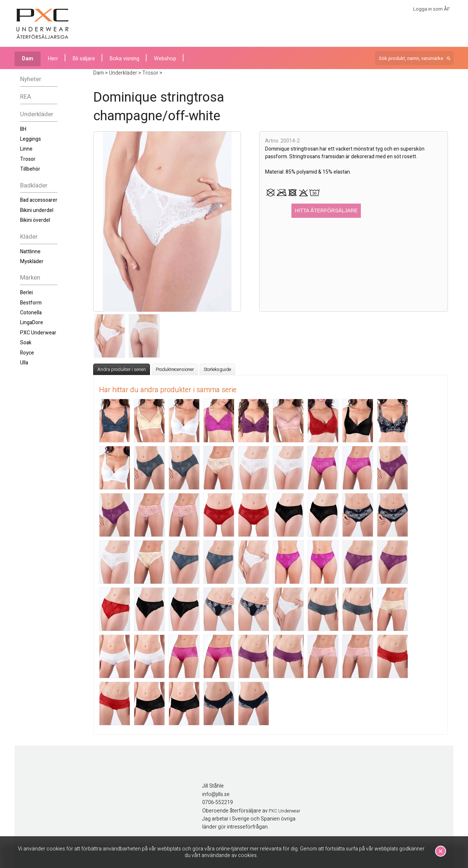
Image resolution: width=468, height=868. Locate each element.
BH (23, 129)
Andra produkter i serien (122, 369)
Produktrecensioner (175, 369)
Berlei (27, 293)
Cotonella (31, 313)
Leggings (31, 139)
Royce (27, 353)
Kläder (29, 237)
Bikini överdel (35, 220)
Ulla (24, 363)
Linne (26, 149)
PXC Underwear (38, 333)
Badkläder (34, 185)
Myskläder (32, 261)
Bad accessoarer (39, 200)
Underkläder (37, 114)
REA (26, 97)
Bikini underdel (37, 210)
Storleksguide (217, 369)
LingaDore (32, 323)
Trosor (28, 159)
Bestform (31, 303)
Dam (28, 59)
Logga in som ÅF (431, 9)
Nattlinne (30, 252)
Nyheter (31, 79)
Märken (30, 278)
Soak (26, 343)
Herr (53, 59)
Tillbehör (30, 169)
